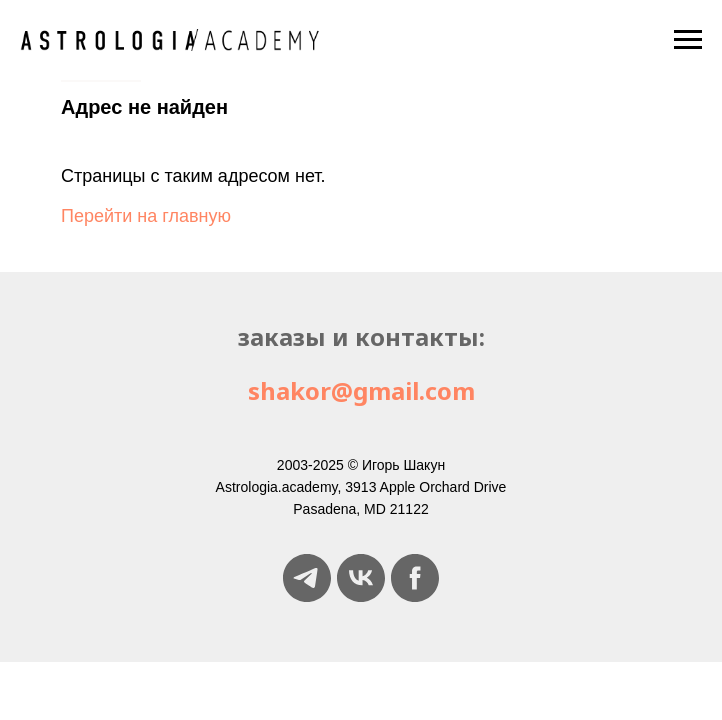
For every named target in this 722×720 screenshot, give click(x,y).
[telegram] (307, 578)
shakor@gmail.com (361, 390)
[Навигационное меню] (688, 40)
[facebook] (415, 578)
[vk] (361, 578)
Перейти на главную (146, 216)
